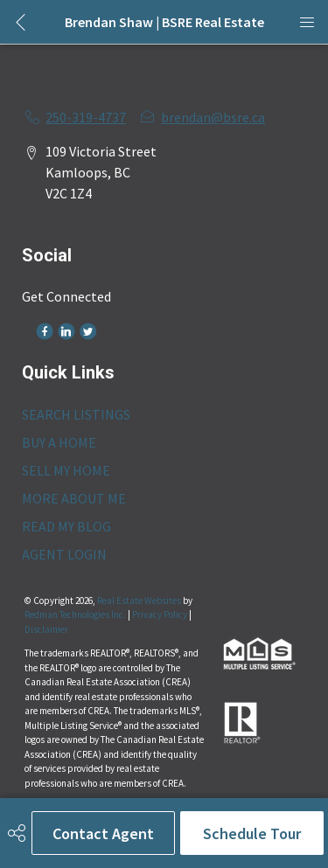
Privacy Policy (160, 615)
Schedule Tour (252, 833)
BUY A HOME (59, 442)
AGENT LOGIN (64, 554)
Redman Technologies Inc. (76, 615)
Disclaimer (46, 629)
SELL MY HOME (66, 470)
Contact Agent (103, 833)
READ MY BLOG (66, 526)
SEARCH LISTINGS (76, 414)
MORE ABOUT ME (74, 498)
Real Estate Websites (140, 601)
